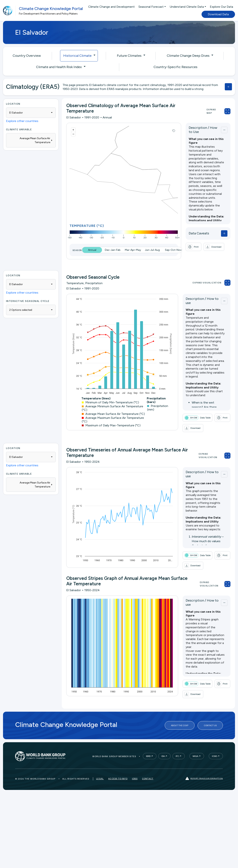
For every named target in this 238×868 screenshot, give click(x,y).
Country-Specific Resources (175, 67)
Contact (148, 779)
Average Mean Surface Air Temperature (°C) (113, 414)
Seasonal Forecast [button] (151, 7)
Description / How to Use (203, 130)
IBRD (148, 756)
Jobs (135, 779)
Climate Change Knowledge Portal (51, 9)
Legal (100, 779)
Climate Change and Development (111, 7)
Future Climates (129, 56)
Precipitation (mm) (158, 408)
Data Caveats (199, 233)
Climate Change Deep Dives (188, 56)
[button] (214, 247)
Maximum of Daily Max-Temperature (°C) (111, 425)
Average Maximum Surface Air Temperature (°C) (113, 420)
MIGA (195, 756)
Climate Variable (19, 129)
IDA (163, 756)
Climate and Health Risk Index (59, 67)
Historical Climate (77, 56)
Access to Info (118, 779)
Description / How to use (202, 301)
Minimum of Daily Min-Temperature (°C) (110, 402)
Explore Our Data (221, 7)
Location (13, 104)
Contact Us (210, 725)
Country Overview (27, 56)
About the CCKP (180, 725)
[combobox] (31, 113)
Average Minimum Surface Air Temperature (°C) (112, 408)
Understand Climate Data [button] (187, 7)
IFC (177, 756)
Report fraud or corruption (204, 779)
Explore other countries (22, 121)
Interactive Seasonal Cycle (28, 301)
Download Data (218, 14)
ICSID (214, 756)
